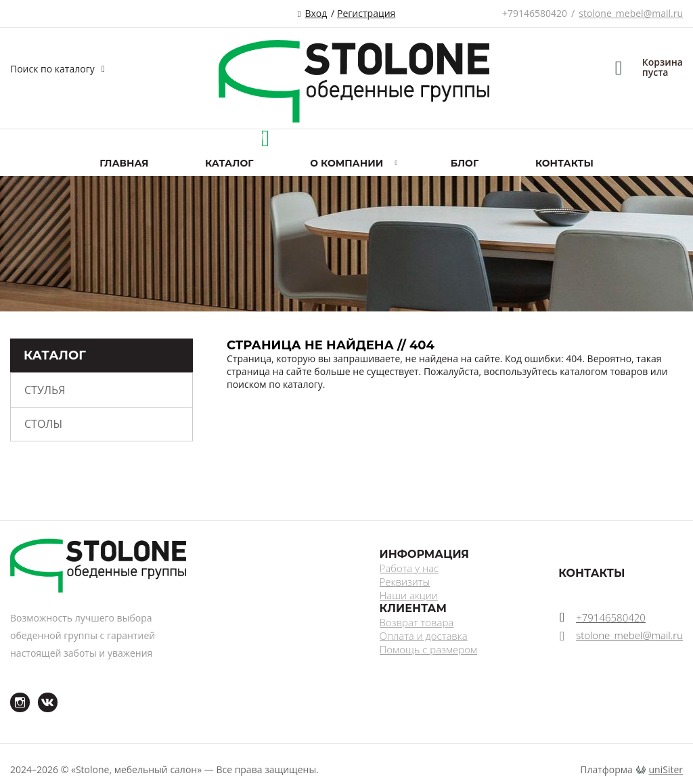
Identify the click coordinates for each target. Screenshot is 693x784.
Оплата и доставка (424, 636)
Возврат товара (417, 622)
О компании (346, 163)
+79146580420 (535, 13)
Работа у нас (409, 568)
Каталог (229, 163)
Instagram (12, 693)
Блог (465, 163)
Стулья (45, 390)
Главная (124, 163)
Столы (43, 424)
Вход (316, 13)
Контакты (564, 163)
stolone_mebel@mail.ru (631, 13)
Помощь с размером (429, 649)
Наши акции (409, 595)
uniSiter (666, 769)
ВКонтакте (40, 693)
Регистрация (366, 13)
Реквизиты (405, 582)
